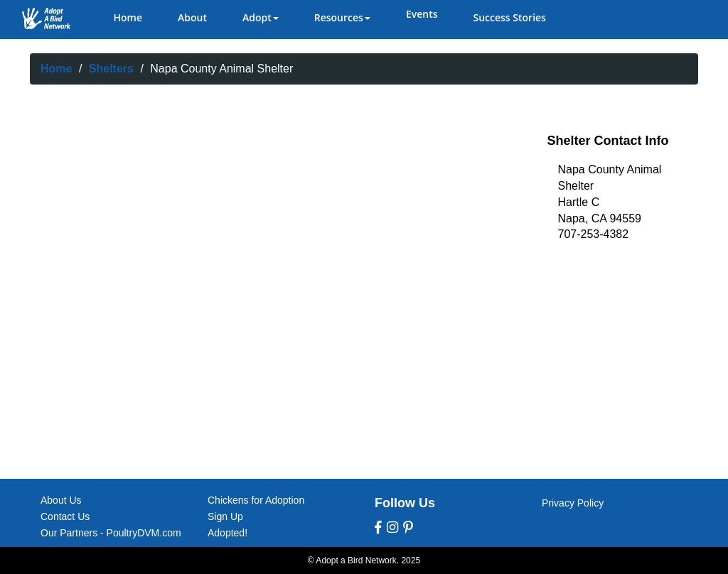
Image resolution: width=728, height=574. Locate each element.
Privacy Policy (573, 503)
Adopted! (227, 533)
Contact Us (65, 516)
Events (422, 14)
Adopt (261, 17)
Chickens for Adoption (256, 500)
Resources (342, 17)
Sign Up (225, 516)
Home (128, 17)
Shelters (111, 69)
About (192, 17)
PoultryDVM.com (144, 533)
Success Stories (509, 17)
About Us (61, 500)
